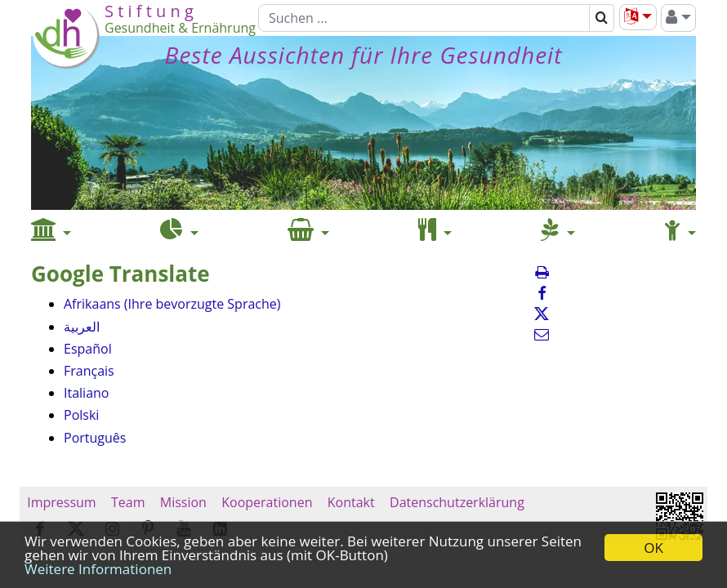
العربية (82, 327)
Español (88, 349)
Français (89, 371)
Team (128, 502)
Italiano (86, 393)
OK (653, 548)
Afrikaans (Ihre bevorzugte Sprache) (172, 304)
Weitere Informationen (98, 569)
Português (95, 438)
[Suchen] (424, 18)
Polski (81, 415)
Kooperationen (267, 502)
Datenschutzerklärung (457, 502)
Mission (183, 502)
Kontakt (351, 502)
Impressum (62, 502)
